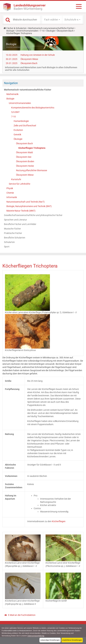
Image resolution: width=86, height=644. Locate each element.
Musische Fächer (12, 229)
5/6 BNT (15, 112)
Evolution (18, 130)
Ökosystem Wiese (29, 59)
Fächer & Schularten (16, 28)
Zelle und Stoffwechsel (25, 126)
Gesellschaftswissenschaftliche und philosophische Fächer (33, 215)
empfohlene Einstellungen (72, 640)
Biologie (10, 31)
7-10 (42, 31)
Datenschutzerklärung (36, 636)
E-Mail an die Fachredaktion (22, 615)
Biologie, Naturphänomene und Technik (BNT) (29, 206)
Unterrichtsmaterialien (27, 31)
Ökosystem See (24, 157)
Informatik (12, 197)
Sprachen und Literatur (15, 220)
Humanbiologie (21, 121)
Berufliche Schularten (15, 238)
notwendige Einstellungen (50, 640)
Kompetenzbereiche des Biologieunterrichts (33, 108)
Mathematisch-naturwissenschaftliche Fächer (51, 28)
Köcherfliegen (59, 521)
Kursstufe (16, 179)
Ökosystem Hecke (25, 166)
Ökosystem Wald (24, 152)
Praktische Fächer (13, 233)
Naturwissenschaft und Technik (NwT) (26, 202)
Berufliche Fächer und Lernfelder (20, 224)
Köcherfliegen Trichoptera (32, 148)
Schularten (9, 242)
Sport (7, 247)
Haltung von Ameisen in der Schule (38, 55)
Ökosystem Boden (25, 161)
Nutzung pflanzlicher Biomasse (32, 170)
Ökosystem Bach (65, 31)
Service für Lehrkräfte (19, 184)
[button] (52, 20)
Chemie (10, 193)
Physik (10, 188)
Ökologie (51, 31)
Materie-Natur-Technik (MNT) (21, 211)
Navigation (11, 83)
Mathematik (12, 94)
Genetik (17, 135)
